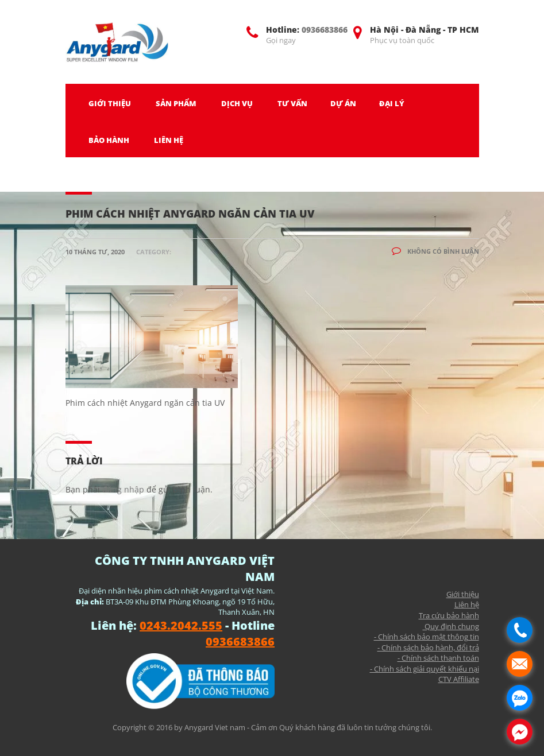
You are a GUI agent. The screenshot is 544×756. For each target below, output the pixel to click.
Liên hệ (467, 604)
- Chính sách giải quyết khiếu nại (425, 669)
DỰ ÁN (343, 103)
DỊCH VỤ (237, 103)
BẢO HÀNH (109, 140)
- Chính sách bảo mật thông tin (427, 637)
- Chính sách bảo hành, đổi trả (428, 648)
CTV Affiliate (459, 679)
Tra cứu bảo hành (449, 615)
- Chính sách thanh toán (438, 658)
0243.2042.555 (181, 625)
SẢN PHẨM (176, 103)
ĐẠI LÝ (392, 103)
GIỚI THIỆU (110, 103)
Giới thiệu (463, 594)
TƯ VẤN (292, 103)
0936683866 (325, 30)
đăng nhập (123, 489)
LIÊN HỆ (169, 140)
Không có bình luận (435, 251)
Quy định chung (451, 626)
